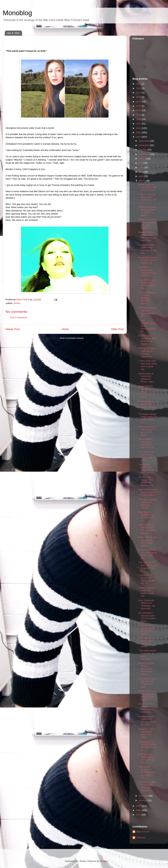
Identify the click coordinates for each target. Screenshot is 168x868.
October (143, 150)
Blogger (104, 861)
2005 (139, 132)
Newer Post (13, 329)
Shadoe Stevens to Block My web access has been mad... (148, 236)
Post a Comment (18, 317)
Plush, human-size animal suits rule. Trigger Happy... (147, 541)
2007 (139, 124)
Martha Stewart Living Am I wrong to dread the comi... (147, 721)
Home (65, 329)
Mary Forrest (142, 832)
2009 (139, 115)
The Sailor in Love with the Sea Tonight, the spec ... (147, 683)
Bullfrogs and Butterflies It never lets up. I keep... (147, 758)
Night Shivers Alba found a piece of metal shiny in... (148, 492)
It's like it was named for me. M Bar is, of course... (147, 340)
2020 (139, 88)
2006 (139, 128)
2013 (139, 102)
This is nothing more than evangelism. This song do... (147, 443)
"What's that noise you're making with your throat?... (147, 224)
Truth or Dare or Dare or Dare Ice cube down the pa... (147, 529)
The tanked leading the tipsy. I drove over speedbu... (147, 468)
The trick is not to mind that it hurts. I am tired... (147, 733)
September (145, 154)
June (142, 167)
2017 (139, 93)
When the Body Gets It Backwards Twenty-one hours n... (146, 669)
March (142, 181)
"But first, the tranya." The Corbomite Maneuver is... (147, 481)
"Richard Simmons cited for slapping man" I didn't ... (147, 312)
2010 (139, 110)
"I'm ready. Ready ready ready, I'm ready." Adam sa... (147, 418)
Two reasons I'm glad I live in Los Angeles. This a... (148, 566)
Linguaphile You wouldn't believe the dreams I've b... (147, 746)
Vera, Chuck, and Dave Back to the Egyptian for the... (147, 284)
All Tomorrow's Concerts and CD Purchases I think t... (147, 617)
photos (17, 303)
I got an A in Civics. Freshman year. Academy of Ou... (147, 772)
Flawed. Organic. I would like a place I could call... (147, 592)
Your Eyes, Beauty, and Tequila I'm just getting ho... (147, 271)
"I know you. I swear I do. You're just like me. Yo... (147, 579)
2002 (139, 810)
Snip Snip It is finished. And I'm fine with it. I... (147, 516)
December (144, 141)
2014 (139, 97)
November (144, 145)
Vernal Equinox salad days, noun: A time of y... (147, 405)
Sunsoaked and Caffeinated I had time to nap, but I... (148, 249)
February (144, 796)
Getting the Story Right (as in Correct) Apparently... (147, 352)
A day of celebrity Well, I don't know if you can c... (147, 198)
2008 (139, 119)
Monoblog (17, 13)
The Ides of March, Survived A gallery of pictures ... (148, 504)
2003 (139, 806)
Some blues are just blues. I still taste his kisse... (147, 187)
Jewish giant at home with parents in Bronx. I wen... (147, 378)
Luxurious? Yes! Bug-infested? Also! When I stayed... (146, 630)
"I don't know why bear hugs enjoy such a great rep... (148, 365)
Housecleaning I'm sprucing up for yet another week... (147, 431)
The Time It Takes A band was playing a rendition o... (147, 786)
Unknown (141, 838)
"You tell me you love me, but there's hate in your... (146, 456)
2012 (139, 106)
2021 (139, 84)
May (141, 172)
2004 (139, 137)
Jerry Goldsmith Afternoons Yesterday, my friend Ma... (146, 604)
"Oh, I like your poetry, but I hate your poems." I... (146, 642)
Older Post (117, 329)
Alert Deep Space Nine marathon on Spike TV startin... (147, 211)
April (141, 176)
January (143, 800)
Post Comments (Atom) (72, 338)
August (143, 159)
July (141, 163)
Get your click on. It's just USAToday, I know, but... (147, 708)
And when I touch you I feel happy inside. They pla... (147, 554)
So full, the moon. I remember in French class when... (148, 695)
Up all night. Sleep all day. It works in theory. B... (147, 260)
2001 (139, 815)
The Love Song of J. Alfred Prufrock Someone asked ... (147, 298)
